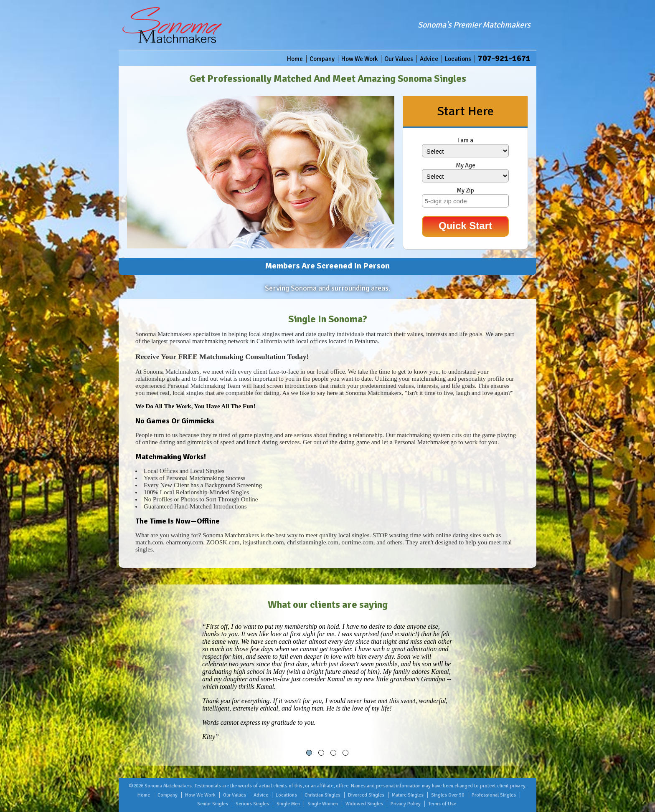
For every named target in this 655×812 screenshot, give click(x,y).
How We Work (359, 59)
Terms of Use (442, 804)
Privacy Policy (406, 804)
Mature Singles (408, 795)
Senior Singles (213, 804)
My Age (466, 165)
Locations (458, 59)
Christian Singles (322, 795)
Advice (429, 59)
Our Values (399, 59)
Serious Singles (252, 804)
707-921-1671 (504, 58)
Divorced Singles (366, 795)
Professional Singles (494, 795)
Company (322, 59)
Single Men (288, 804)
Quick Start (465, 226)
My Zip (465, 190)
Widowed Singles (364, 804)
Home (295, 59)
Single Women (323, 804)
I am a (465, 140)
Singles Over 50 (448, 795)
